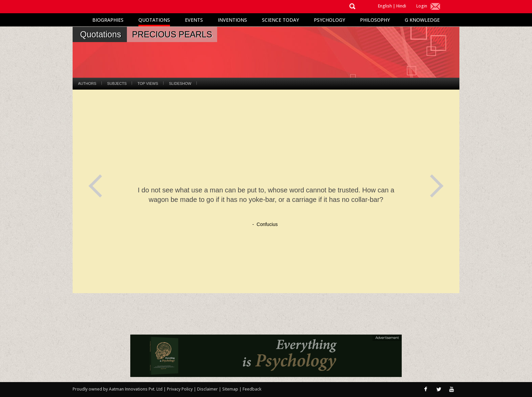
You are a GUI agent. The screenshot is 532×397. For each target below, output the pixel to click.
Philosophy (375, 20)
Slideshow (180, 83)
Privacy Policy (180, 389)
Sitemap (231, 389)
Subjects (117, 83)
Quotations (154, 20)
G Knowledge (422, 20)
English (385, 6)
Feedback (252, 389)
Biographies (108, 20)
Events (194, 20)
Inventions (232, 20)
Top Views (148, 83)
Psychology (329, 20)
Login (422, 6)
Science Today (280, 20)
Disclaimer (207, 389)
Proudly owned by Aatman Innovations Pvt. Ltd (118, 389)
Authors (87, 83)
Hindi (401, 6)
